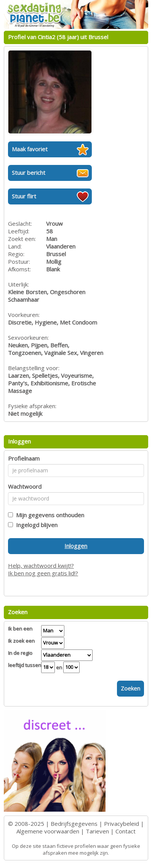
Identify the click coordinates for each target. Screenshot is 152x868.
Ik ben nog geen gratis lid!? (43, 573)
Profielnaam (24, 458)
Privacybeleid (122, 824)
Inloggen (76, 546)
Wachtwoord (25, 486)
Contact (126, 831)
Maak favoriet (30, 149)
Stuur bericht (29, 173)
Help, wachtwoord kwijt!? (41, 565)
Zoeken (130, 688)
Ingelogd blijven (35, 525)
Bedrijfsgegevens (74, 824)
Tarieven (97, 831)
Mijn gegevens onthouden (49, 515)
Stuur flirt (24, 196)
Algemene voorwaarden (48, 831)
